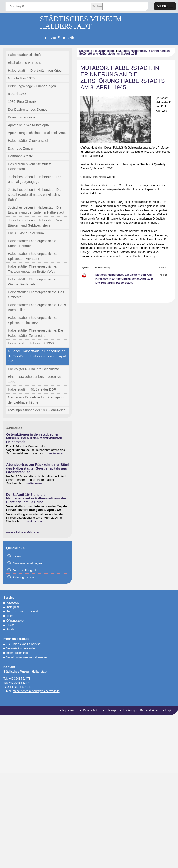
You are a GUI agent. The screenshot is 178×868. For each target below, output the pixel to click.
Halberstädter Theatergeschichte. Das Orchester (36, 295)
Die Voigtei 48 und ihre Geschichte (33, 369)
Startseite (86, 51)
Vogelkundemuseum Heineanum (27, 657)
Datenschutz (91, 710)
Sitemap (111, 710)
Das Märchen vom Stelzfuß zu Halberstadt (30, 167)
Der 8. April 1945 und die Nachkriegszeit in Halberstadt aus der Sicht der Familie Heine (36, 498)
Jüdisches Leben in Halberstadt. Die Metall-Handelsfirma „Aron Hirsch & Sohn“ (35, 195)
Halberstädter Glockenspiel (28, 141)
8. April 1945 (17, 94)
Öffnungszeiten (23, 577)
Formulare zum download (22, 612)
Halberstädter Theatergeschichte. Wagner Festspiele (33, 282)
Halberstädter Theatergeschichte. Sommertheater (33, 243)
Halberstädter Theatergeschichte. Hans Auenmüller (37, 308)
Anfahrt (11, 629)
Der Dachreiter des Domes (28, 110)
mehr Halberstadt (17, 653)
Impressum (69, 710)
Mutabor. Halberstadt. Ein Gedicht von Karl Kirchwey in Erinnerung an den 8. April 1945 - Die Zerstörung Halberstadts (125, 279)
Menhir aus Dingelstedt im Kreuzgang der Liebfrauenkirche (36, 400)
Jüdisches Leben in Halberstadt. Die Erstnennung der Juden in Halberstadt (36, 210)
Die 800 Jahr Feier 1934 (26, 233)
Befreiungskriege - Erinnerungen (32, 86)
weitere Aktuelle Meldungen (23, 532)
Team (17, 556)
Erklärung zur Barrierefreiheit (141, 710)
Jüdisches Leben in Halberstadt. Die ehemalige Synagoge (35, 179)
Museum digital (105, 51)
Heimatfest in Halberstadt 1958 (31, 343)
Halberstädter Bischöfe (25, 55)
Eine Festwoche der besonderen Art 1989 (34, 379)
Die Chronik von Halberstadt (24, 644)
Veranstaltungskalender (21, 648)
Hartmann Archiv (20, 156)
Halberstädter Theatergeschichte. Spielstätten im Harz (33, 320)
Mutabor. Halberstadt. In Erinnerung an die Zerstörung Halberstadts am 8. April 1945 (37, 356)
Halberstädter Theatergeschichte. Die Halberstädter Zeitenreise (35, 333)
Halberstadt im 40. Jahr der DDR (32, 389)
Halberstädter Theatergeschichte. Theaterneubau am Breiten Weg (33, 269)
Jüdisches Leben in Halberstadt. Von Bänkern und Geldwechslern (35, 223)
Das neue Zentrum (22, 149)
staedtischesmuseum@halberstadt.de (36, 691)
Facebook (13, 603)
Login (169, 710)
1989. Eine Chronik (22, 102)
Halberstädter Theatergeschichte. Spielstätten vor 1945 (33, 256)
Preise (10, 625)
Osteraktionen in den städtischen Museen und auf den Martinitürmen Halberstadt (34, 438)
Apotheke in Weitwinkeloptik (29, 125)
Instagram (13, 607)
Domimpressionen (21, 117)
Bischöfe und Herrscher (25, 63)
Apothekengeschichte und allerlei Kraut (37, 133)
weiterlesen (56, 453)
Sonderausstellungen (28, 563)
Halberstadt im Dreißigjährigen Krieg (35, 71)
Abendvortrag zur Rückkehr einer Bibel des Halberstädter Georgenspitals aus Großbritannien (37, 468)
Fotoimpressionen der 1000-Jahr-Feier (36, 410)
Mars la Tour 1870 (21, 78)
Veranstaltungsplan (26, 570)
